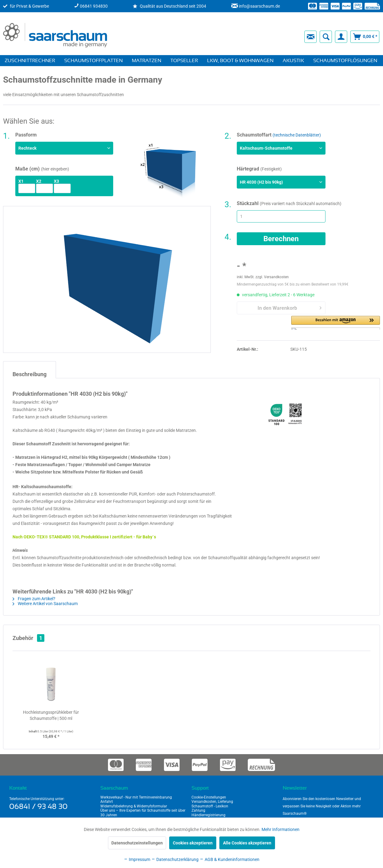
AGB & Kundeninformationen (229, 859)
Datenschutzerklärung (175, 859)
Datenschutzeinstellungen (137, 843)
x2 (39, 181)
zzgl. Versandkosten (272, 277)
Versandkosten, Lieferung (212, 802)
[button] (336, 323)
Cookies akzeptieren (193, 843)
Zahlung (198, 810)
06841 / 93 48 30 (38, 807)
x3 (56, 181)
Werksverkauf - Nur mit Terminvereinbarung (136, 797)
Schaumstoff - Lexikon (210, 806)
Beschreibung (30, 374)
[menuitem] (203, 37)
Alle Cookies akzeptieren (247, 843)
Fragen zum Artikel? (34, 599)
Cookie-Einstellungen (209, 797)
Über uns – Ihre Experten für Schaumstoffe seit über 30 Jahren (143, 813)
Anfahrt (107, 802)
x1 (21, 181)
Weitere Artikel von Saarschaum (45, 604)
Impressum (137, 859)
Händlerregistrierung (208, 815)
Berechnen (281, 239)
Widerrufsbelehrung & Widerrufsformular (134, 806)
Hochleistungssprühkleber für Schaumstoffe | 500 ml (51, 715)
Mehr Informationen (281, 829)
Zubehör (28, 638)
